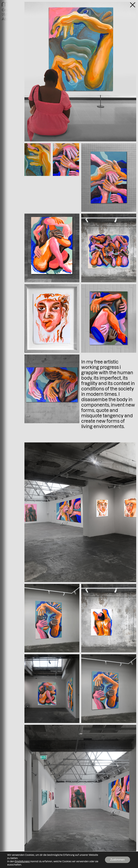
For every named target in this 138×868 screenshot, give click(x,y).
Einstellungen (22, 861)
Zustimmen (118, 860)
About (7, 19)
